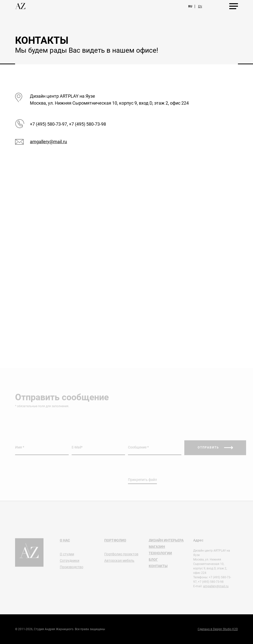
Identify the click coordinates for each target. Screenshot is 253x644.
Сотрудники (70, 563)
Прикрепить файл (142, 482)
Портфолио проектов (121, 556)
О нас (65, 542)
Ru (190, 6)
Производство (72, 569)
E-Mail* (77, 449)
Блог (153, 562)
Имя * (20, 449)
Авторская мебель (119, 563)
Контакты (158, 568)
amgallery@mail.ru (48, 142)
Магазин (157, 549)
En (200, 6)
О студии (67, 556)
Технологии (160, 555)
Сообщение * (138, 449)
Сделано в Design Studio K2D (218, 629)
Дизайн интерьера (166, 542)
